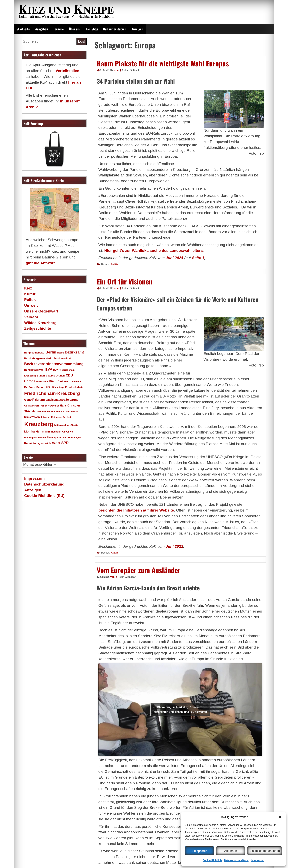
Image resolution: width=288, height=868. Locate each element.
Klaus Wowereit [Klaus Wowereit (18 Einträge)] (33, 417)
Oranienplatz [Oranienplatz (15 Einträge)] (31, 438)
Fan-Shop (92, 29)
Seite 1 (198, 258)
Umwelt (31, 305)
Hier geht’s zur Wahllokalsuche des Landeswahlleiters (154, 251)
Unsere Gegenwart (41, 311)
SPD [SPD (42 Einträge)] (65, 443)
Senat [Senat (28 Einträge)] (56, 443)
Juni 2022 (174, 546)
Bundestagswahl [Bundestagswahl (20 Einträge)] (34, 370)
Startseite (23, 29)
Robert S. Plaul (130, 70)
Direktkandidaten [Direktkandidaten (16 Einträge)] (73, 381)
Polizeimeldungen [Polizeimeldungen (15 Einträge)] (72, 438)
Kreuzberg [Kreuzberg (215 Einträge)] (39, 424)
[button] (280, 817)
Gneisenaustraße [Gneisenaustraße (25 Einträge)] (57, 400)
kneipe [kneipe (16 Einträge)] (46, 417)
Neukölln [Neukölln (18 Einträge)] (56, 432)
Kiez (28, 288)
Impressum (258, 860)
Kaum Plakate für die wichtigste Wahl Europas (163, 63)
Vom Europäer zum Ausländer (139, 570)
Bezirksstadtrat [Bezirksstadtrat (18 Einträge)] (62, 358)
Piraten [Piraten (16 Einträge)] (42, 438)
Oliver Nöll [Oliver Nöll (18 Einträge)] (68, 432)
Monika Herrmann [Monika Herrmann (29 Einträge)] (37, 431)
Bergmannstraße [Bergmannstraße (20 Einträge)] (34, 353)
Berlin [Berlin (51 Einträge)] (51, 352)
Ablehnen (230, 851)
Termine (58, 29)
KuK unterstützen (115, 29)
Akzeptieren (199, 851)
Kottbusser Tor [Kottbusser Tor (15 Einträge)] (59, 417)
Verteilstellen (67, 71)
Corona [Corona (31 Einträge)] (30, 381)
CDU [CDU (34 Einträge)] (69, 375)
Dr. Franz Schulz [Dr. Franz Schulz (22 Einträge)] (34, 387)
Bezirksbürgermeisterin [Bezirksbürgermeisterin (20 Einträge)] (38, 358)
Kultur (114, 553)
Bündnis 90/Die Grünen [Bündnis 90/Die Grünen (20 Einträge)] (51, 376)
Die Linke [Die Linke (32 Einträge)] (56, 381)
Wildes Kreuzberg (40, 323)
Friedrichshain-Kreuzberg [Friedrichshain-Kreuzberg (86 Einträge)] (52, 393)
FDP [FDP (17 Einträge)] (48, 387)
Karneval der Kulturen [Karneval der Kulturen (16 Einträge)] (48, 411)
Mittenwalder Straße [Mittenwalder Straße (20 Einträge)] (66, 425)
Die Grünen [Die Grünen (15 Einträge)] (42, 381)
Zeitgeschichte (38, 328)
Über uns (75, 29)
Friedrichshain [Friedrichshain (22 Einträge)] (74, 387)
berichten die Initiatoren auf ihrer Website (136, 510)
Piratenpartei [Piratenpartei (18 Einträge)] (54, 438)
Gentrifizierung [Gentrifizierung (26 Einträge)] (34, 400)
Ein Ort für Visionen (125, 281)
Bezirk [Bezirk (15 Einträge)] (61, 353)
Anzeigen (137, 29)
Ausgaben (42, 29)
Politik (114, 264)
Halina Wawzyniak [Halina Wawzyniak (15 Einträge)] (50, 406)
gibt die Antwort (40, 263)
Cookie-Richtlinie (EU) (44, 496)
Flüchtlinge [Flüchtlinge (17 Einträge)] (58, 387)
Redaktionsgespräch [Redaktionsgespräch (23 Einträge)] (38, 443)
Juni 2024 (174, 258)
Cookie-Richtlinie (212, 860)
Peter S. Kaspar (127, 577)
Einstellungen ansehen (265, 851)
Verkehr (31, 317)
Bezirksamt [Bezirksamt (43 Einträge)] (74, 352)
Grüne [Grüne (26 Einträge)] (74, 400)
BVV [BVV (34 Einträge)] (49, 369)
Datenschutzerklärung (237, 860)
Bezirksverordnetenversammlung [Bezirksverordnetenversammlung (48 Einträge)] (54, 364)
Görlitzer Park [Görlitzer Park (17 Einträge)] (32, 406)
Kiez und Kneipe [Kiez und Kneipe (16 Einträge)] (69, 411)
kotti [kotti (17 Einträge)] (70, 417)
